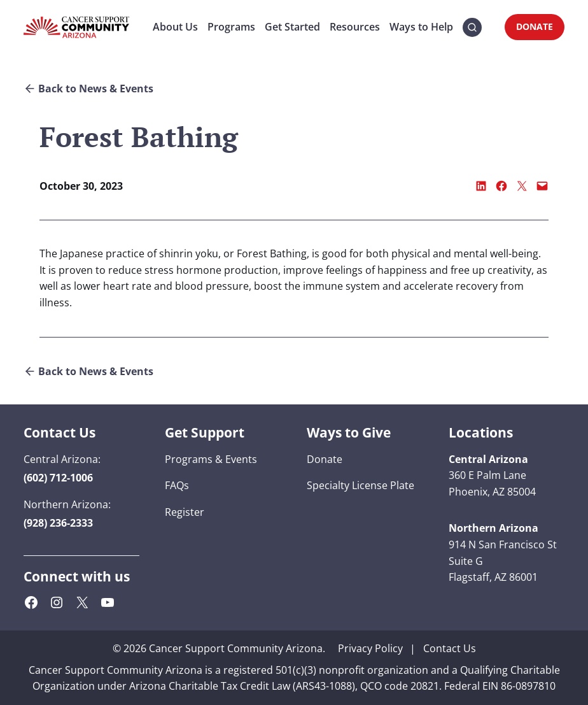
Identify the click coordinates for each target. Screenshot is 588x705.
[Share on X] (522, 186)
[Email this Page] (542, 186)
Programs (231, 27)
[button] (472, 27)
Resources (355, 27)
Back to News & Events (96, 89)
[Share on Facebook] (501, 186)
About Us (175, 27)
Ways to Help (421, 27)
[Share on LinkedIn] (481, 186)
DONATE (535, 26)
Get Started (292, 27)
